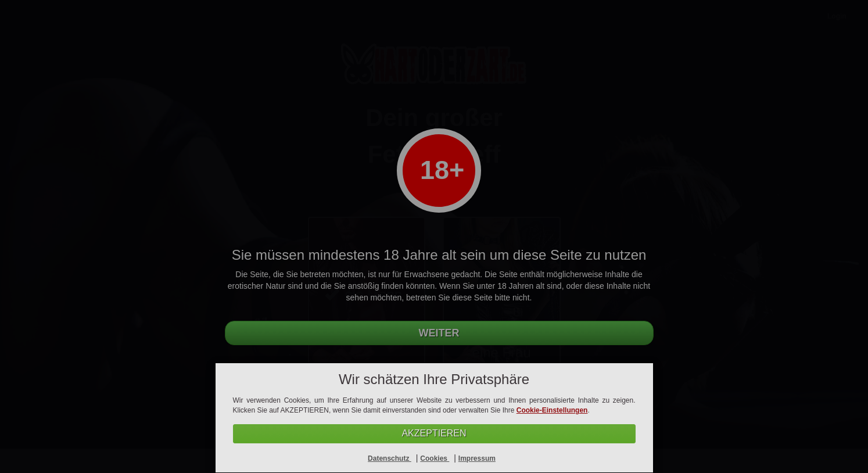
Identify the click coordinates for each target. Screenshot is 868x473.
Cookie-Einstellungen (552, 410)
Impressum (477, 458)
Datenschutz (390, 458)
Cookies (435, 458)
